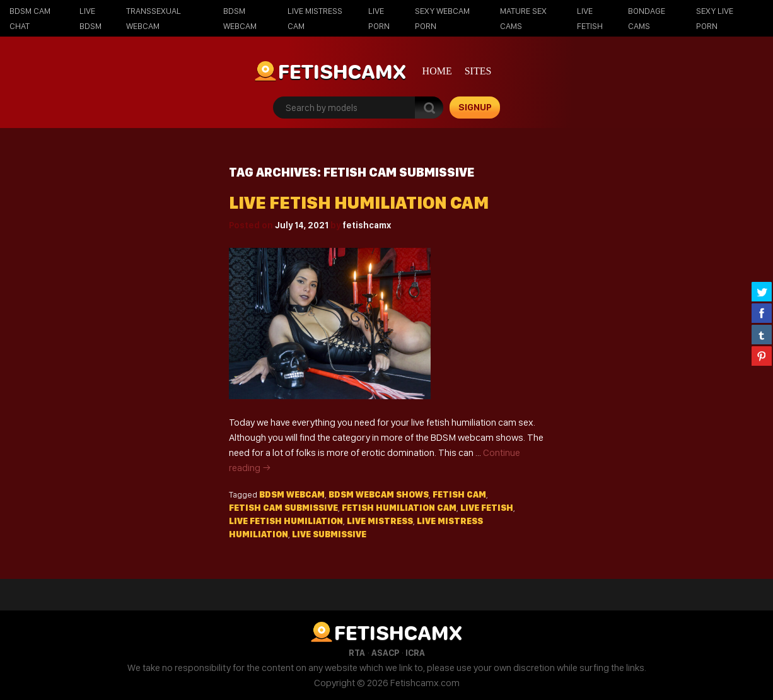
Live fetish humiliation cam (359, 203)
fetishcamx (367, 225)
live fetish (487, 508)
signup (475, 107)
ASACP (385, 653)
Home (437, 71)
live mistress (380, 521)
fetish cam (459, 494)
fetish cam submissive (283, 508)
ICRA (415, 653)
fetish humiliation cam (399, 508)
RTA (357, 653)
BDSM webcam (292, 494)
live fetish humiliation (286, 521)
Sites (478, 71)
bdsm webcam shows (379, 494)
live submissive (329, 534)
